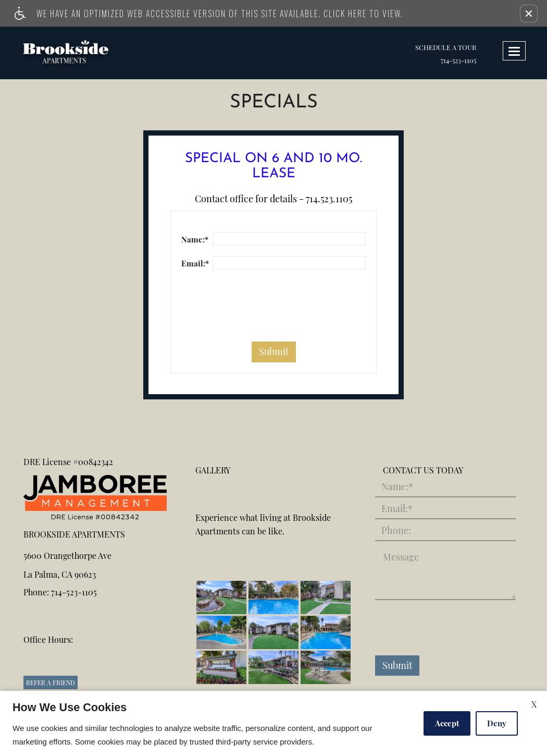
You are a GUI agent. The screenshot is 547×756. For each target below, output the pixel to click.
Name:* (195, 239)
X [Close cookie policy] (534, 704)
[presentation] (260, 311)
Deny (497, 723)
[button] (529, 14)
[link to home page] (74, 53)
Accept (447, 723)
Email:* (195, 263)
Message (401, 557)
